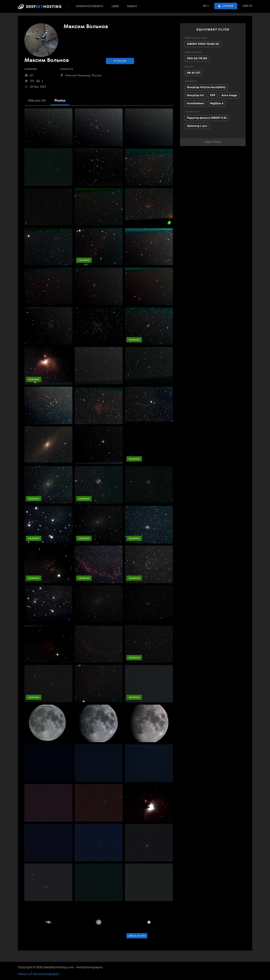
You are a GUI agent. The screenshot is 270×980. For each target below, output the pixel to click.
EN (206, 6)
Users (115, 6)
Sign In (247, 6)
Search (132, 6)
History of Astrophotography (39, 974)
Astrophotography (90, 6)
